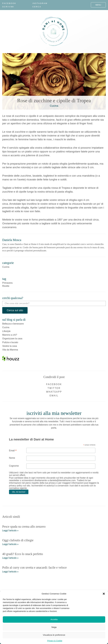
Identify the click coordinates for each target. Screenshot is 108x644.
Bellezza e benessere (13, 324)
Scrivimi (8, 7)
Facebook (9, 3)
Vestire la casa (10, 346)
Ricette (6, 286)
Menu (98, 5)
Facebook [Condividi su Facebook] (54, 384)
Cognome (14, 466)
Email (13, 451)
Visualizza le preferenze (54, 635)
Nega (54, 627)
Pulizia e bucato (10, 342)
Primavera (7, 283)
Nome (12, 458)
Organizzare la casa (12, 339)
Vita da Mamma (10, 350)
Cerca (37, 7)
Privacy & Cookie (55, 641)
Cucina (54, 106)
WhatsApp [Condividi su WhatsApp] (54, 392)
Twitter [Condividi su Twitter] (54, 388)
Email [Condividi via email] (54, 396)
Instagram (40, 3)
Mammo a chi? (10, 335)
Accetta (54, 619)
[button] (104, 594)
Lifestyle (6, 331)
